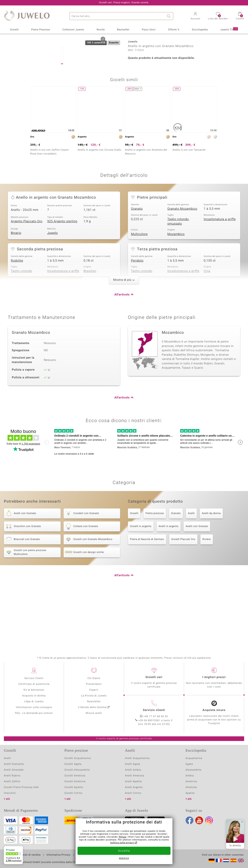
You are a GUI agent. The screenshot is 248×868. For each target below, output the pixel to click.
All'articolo (122, 349)
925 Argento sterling (62, 276)
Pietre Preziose (41, 30)
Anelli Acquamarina (137, 758)
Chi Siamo (94, 678)
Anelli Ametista (135, 776)
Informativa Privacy (59, 855)
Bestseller (123, 30)
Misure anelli (94, 713)
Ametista (191, 787)
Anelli (191, 568)
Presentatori (94, 684)
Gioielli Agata (73, 764)
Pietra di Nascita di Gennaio (147, 594)
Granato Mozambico (182, 264)
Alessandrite (194, 770)
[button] (195, 16)
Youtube (199, 820)
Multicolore (139, 289)
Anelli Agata (133, 764)
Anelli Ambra (133, 770)
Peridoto (137, 315)
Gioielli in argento (141, 581)
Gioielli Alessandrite (77, 770)
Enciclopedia (200, 30)
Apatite (190, 793)
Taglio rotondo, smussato (178, 276)
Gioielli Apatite (74, 787)
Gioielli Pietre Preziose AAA (21, 787)
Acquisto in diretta (34, 696)
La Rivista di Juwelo (94, 696)
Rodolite (17, 315)
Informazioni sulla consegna (34, 707)
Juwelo (53, 288)
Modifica (124, 859)
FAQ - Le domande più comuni (34, 713)
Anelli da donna (211, 568)
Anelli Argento (134, 787)
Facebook (189, 820)
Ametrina (191, 782)
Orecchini (10, 793)
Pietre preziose (155, 568)
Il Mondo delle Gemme (92, 707)
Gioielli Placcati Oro (183, 594)
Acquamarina (194, 758)
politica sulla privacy (122, 843)
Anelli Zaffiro (12, 782)
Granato (137, 264)
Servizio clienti (154, 710)
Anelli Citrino (133, 793)
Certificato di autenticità (34, 684)
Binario (16, 288)
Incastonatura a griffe (220, 274)
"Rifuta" (123, 837)
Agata (189, 764)
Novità (101, 30)
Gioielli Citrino (74, 793)
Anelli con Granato (197, 581)
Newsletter (94, 702)
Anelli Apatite (133, 782)
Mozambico (176, 289)
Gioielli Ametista (75, 776)
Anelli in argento (169, 581)
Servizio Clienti (34, 678)
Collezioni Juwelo (73, 30)
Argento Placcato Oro (27, 276)
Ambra (190, 776)
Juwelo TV (229, 29)
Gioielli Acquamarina (78, 758)
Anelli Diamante (14, 764)
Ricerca (169, 16)
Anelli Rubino (12, 776)
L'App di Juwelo (34, 702)
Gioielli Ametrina (75, 782)
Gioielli (14, 30)
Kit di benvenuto (34, 690)
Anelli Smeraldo (14, 770)
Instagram (209, 820)
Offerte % (174, 30)
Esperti (94, 690)
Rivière (207, 594)
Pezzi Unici (149, 30)
